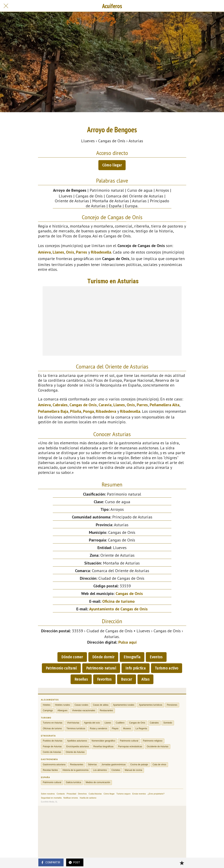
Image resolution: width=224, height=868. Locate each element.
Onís (70, 252)
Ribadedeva (106, 411)
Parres (82, 252)
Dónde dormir (103, 657)
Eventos (156, 657)
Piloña (76, 411)
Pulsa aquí (128, 642)
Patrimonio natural (101, 668)
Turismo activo (167, 668)
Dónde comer (72, 657)
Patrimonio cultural (61, 668)
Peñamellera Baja (53, 411)
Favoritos (104, 679)
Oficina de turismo (118, 601)
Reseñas (81, 679)
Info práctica (136, 668)
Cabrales (60, 405)
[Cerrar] (6, 6)
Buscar (127, 679)
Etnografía (132, 657)
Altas (146, 679)
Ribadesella (101, 252)
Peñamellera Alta (165, 405)
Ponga (88, 411)
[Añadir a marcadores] (182, 863)
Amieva (44, 252)
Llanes (58, 252)
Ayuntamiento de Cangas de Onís (118, 609)
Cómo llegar (112, 165)
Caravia (105, 405)
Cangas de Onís (83, 405)
